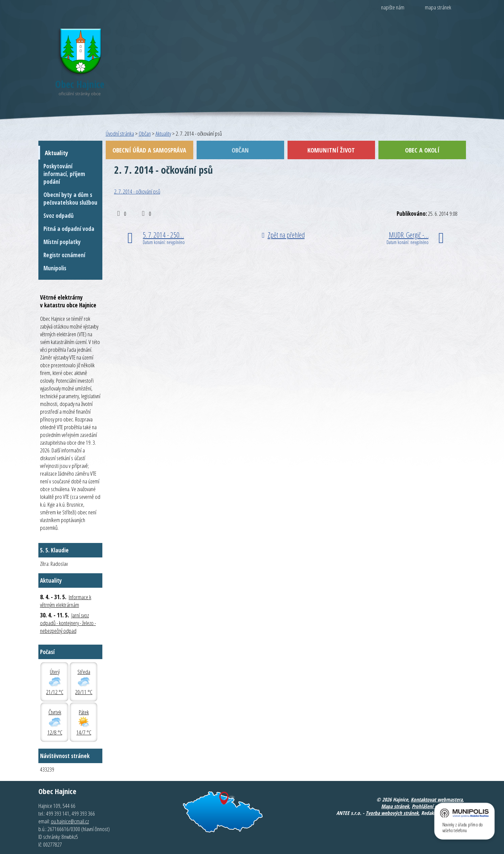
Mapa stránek (395, 806)
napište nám (393, 7)
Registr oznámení (64, 255)
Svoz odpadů (59, 216)
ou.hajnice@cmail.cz (70, 821)
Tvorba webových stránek (392, 813)
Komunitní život (331, 150)
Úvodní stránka (120, 133)
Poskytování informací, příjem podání (64, 174)
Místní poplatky (62, 242)
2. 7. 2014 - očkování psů (137, 191)
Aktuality (163, 133)
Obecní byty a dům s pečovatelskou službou (70, 199)
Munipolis (55, 268)
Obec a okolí (422, 150)
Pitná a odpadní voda (69, 229)
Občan (145, 133)
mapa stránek (438, 7)
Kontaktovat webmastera (437, 799)
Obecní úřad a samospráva (149, 150)
